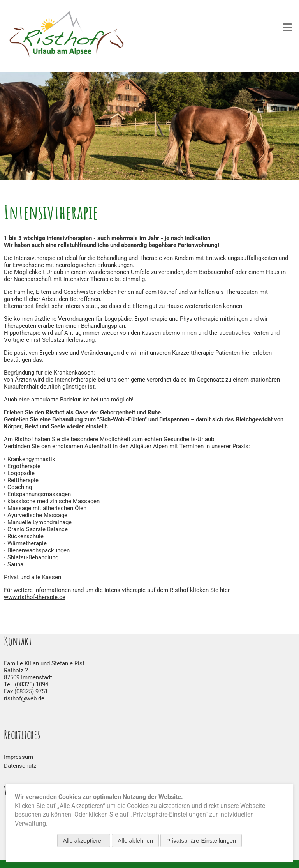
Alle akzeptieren (84, 841)
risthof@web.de (24, 698)
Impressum (18, 757)
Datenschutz (20, 766)
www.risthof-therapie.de (35, 597)
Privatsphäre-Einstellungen (201, 841)
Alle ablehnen (135, 841)
